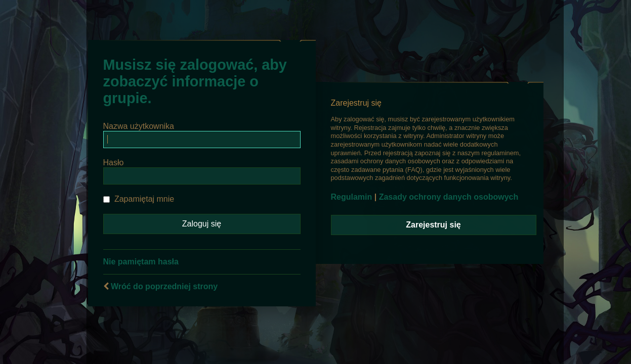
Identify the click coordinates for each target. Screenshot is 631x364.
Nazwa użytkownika (139, 126)
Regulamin (352, 197)
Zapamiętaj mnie (139, 199)
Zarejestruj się (433, 225)
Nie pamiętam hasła (141, 262)
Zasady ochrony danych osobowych (449, 197)
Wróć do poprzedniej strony (164, 286)
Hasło (114, 163)
